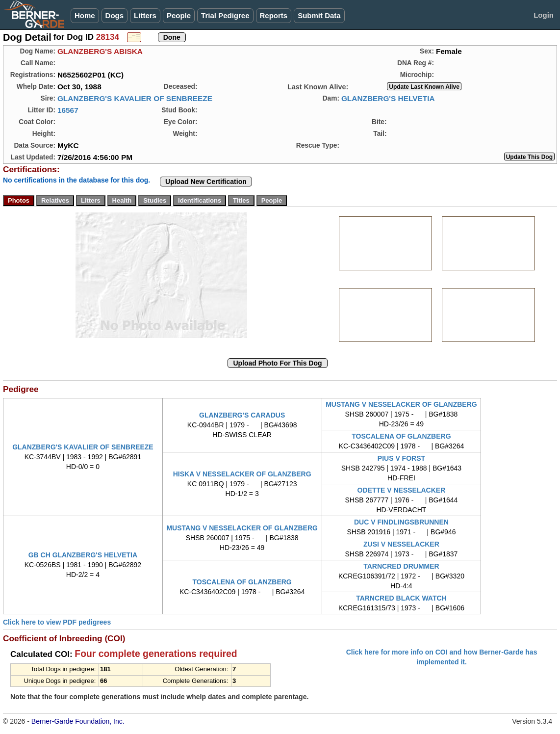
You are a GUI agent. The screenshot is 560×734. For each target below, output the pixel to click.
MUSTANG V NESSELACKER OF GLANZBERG (401, 404)
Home (85, 15)
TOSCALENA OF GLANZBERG (401, 436)
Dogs (115, 15)
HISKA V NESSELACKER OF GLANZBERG (242, 474)
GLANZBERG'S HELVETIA (388, 98)
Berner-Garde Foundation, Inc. (78, 721)
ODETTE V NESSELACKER (402, 490)
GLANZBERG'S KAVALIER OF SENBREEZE (135, 98)
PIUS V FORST (401, 458)
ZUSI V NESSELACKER (401, 544)
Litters (145, 15)
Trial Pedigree (225, 15)
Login (544, 15)
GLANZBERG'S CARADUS (242, 415)
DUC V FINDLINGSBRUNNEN (401, 522)
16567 (68, 110)
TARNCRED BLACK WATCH (401, 598)
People (179, 15)
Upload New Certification (206, 182)
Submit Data (319, 15)
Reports (274, 15)
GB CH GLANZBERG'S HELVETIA (83, 555)
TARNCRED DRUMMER (401, 566)
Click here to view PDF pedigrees (57, 622)
